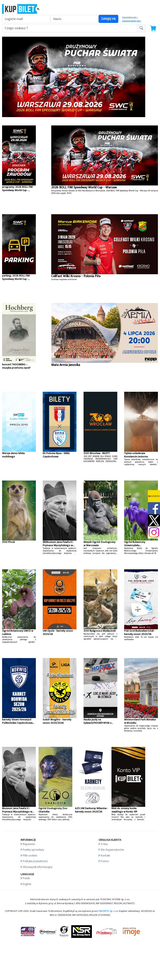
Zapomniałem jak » (132, 21)
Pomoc (105, 861)
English (27, 884)
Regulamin (29, 844)
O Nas (104, 844)
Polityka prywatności (35, 861)
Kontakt (105, 855)
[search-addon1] (70, 28)
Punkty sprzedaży (33, 850)
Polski (26, 878)
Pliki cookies (30, 855)
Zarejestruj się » (130, 17)
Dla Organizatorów (112, 850)
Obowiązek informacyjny (37, 867)
